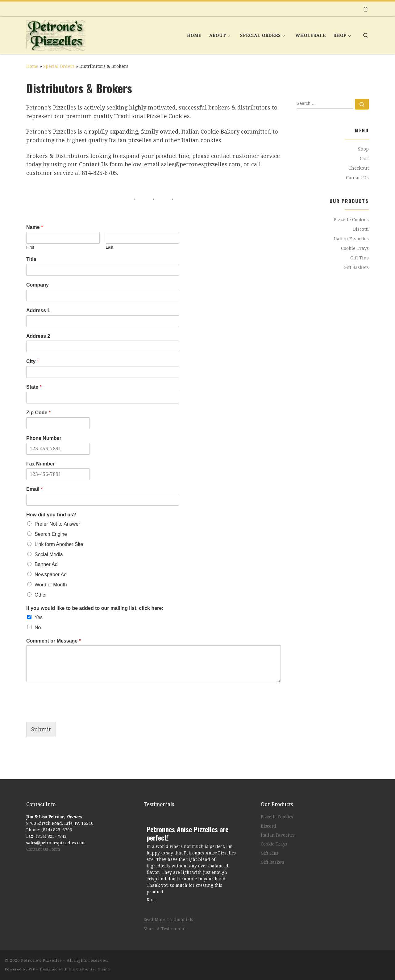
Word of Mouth (51, 585)
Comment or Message (54, 641)
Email (34, 489)
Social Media (49, 554)
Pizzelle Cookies (351, 220)
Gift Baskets (356, 267)
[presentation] (73, 712)
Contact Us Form (43, 849)
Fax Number (40, 464)
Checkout (359, 168)
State (34, 387)
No (38, 628)
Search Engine (51, 534)
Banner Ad (46, 564)
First (30, 247)
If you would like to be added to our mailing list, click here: (95, 608)
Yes (39, 617)
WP (32, 969)
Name (35, 227)
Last (110, 247)
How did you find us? (51, 515)
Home (32, 66)
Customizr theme (93, 969)
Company (37, 285)
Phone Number (44, 438)
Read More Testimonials (168, 920)
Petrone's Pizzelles (41, 960)
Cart (364, 159)
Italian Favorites (351, 239)
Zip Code (38, 413)
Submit (41, 729)
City (33, 361)
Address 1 (38, 310)
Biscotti (361, 229)
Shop (363, 149)
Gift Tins (360, 258)
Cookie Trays (355, 248)
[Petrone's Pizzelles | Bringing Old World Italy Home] (56, 33)
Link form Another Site (59, 544)
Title (31, 259)
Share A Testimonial (165, 929)
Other (41, 595)
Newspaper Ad (51, 575)
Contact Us (357, 178)
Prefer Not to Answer (57, 524)
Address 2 (38, 336)
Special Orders (59, 66)
